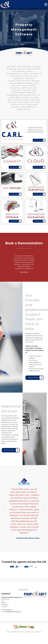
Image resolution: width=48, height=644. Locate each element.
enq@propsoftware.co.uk (13, 612)
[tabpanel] (24, 29)
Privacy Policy (24, 590)
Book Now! (24, 272)
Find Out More (40, 140)
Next (44, 509)
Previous (4, 509)
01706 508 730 (8, 610)
